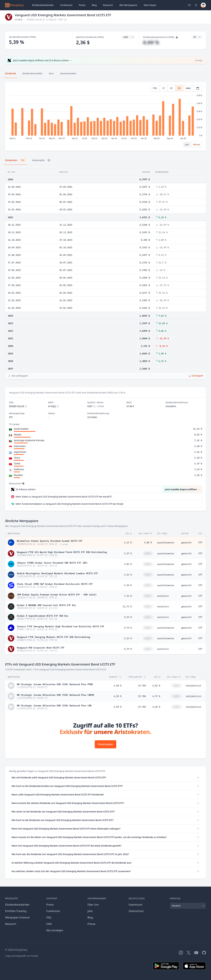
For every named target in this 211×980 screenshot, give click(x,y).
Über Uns (93, 905)
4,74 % (128, 628)
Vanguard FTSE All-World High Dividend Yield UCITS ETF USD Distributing (62, 552)
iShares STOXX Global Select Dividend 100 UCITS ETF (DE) (52, 562)
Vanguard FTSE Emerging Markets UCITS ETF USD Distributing (53, 637)
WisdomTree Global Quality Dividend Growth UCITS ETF (50, 541)
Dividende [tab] (11, 73)
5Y (179, 88)
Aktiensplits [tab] (42, 160)
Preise (82, 5)
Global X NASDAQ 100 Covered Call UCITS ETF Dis (46, 605)
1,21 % (128, 542)
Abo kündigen (55, 930)
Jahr (187, 144)
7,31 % (128, 596)
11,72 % (127, 606)
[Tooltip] (23, 483)
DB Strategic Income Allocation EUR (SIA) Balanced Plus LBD (54, 705)
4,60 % (156, 707)
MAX (188, 88)
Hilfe (49, 924)
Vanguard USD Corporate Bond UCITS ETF (41, 647)
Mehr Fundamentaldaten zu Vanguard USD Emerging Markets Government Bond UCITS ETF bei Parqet (70, 504)
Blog (90, 917)
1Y (163, 88)
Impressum (136, 905)
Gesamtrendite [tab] (68, 73)
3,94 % (128, 585)
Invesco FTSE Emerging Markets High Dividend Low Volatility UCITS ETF (61, 626)
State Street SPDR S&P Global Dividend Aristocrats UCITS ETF (55, 584)
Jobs (90, 911)
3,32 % (128, 575)
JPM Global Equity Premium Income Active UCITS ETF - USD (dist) (57, 594)
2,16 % (128, 638)
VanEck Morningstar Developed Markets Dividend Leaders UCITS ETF (57, 573)
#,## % (151, 42)
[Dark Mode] (196, 5)
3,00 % (148, 542)
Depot (150, 5)
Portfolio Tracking (16, 911)
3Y (171, 88)
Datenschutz (136, 911)
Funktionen (66, 5)
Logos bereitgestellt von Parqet (22, 956)
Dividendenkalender (43, 5)
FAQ (49, 917)
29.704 (142, 686)
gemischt (186, 542)
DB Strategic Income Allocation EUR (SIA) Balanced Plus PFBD (55, 684)
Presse (91, 924)
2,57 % (128, 553)
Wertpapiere (128, 5)
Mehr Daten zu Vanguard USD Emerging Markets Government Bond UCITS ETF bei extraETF (64, 497)
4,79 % (128, 649)
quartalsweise (166, 542)
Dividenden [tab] (15, 160)
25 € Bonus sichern (26, 489)
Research (11, 924)
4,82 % (156, 686)
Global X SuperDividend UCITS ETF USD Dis (43, 615)
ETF (200, 542)
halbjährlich (193, 686)
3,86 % (128, 564)
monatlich (163, 596)
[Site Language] (189, 5)
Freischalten (106, 744)
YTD (155, 88)
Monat (196, 144)
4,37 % (156, 696)
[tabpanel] (105, 116)
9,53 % (128, 617)
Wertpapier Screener (18, 917)
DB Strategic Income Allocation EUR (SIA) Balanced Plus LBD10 (55, 695)
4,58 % (118, 686)
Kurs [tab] (51, 73)
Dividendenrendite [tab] (32, 73)
